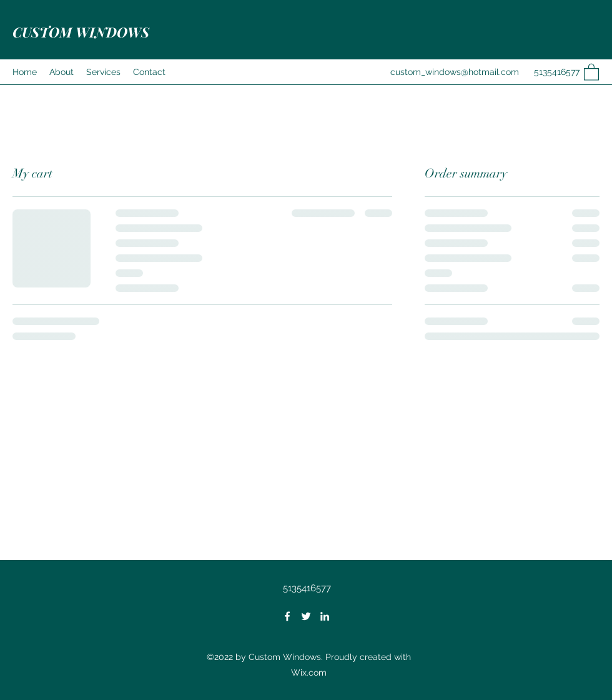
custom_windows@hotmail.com (455, 72)
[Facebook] (287, 616)
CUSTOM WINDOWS (81, 32)
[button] (591, 72)
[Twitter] (306, 616)
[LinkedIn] (325, 616)
